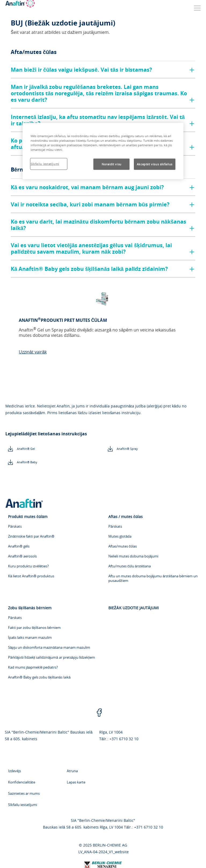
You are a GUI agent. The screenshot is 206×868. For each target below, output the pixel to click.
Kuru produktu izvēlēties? (28, 566)
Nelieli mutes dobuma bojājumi (133, 556)
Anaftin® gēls (19, 546)
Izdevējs (14, 771)
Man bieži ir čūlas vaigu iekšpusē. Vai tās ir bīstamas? (81, 70)
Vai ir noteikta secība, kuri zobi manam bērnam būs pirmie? (90, 204)
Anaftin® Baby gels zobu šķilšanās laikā (39, 677)
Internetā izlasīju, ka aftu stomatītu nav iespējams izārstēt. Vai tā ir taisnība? (98, 120)
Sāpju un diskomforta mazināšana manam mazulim (49, 648)
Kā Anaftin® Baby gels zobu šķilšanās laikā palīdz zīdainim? (89, 269)
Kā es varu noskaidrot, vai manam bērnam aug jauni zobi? (87, 187)
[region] (103, 151)
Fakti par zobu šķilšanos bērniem (34, 628)
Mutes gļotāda (120, 536)
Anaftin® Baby (27, 462)
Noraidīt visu (112, 164)
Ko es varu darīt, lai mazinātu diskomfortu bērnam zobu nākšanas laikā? (98, 225)
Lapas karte (76, 782)
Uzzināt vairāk (33, 352)
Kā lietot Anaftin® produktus (31, 576)
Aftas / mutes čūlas (126, 517)
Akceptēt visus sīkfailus (155, 164)
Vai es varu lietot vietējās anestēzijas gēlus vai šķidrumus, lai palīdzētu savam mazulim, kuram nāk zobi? (91, 248)
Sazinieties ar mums (24, 793)
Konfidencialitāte (22, 782)
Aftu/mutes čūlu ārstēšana (130, 566)
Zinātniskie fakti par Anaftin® (31, 536)
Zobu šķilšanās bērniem (30, 608)
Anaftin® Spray (127, 449)
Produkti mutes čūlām (28, 517)
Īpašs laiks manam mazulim (30, 638)
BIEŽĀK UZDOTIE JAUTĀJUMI (134, 608)
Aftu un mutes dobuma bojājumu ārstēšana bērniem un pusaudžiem (153, 578)
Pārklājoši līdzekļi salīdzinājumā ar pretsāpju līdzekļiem (51, 657)
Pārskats (15, 526)
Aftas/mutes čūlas (123, 546)
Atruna (72, 771)
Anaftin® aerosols (22, 556)
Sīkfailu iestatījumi (23, 805)
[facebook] (99, 713)
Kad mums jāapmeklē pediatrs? (33, 667)
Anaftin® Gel (26, 449)
